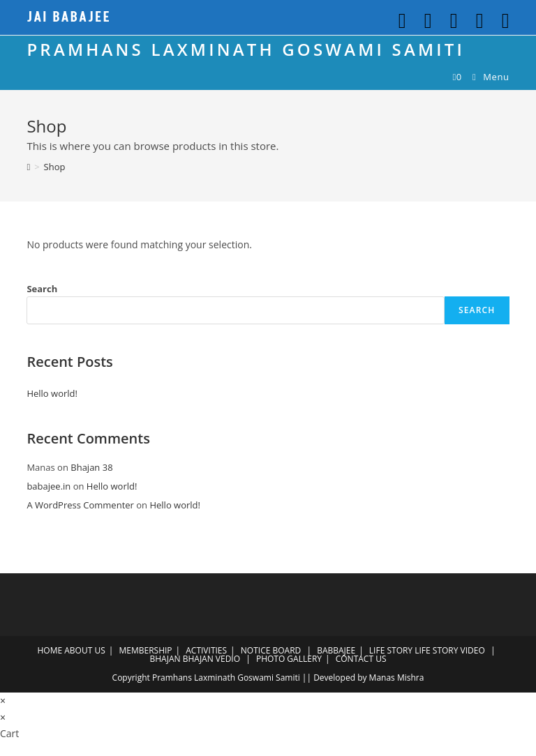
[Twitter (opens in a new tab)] (400, 21)
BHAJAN (165, 659)
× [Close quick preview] (3, 701)
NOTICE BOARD (271, 650)
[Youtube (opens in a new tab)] (477, 21)
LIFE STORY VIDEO (450, 650)
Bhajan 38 (91, 467)
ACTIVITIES (206, 650)
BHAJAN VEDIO (211, 659)
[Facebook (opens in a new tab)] (425, 21)
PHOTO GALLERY (289, 659)
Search (42, 289)
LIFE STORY (391, 650)
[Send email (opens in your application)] (500, 21)
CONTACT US (361, 659)
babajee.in (49, 486)
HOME (50, 650)
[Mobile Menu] (486, 77)
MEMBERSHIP (145, 650)
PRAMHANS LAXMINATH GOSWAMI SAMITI (246, 49)
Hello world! (52, 393)
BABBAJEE (336, 650)
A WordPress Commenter (80, 505)
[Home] (28, 167)
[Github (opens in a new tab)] (451, 21)
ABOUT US (84, 650)
